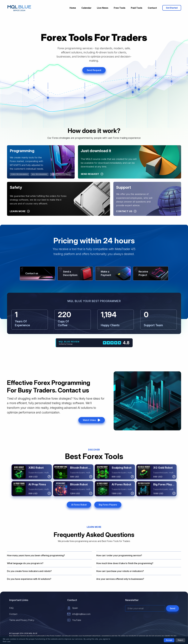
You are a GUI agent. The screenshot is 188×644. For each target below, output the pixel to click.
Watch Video (92, 420)
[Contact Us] (126, 211)
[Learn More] (20, 211)
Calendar (86, 8)
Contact (152, 8)
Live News (103, 8)
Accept (169, 640)
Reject (180, 640)
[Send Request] (92, 174)
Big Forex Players (108, 505)
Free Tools (120, 8)
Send (173, 608)
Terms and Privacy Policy (22, 620)
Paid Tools (137, 8)
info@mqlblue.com (79, 614)
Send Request (94, 70)
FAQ (11, 608)
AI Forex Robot (79, 505)
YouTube (74, 620)
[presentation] (158, 618)
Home (73, 8)
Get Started (172, 8)
